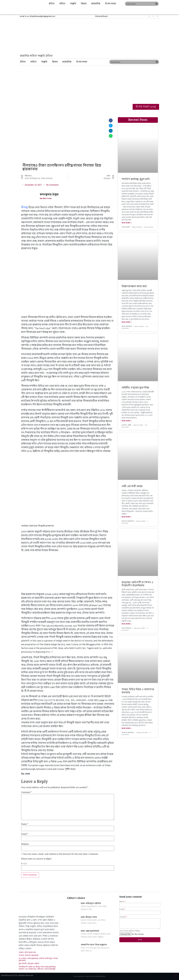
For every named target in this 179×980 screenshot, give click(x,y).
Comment (26, 792)
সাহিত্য (62, 4)
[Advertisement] (89, 84)
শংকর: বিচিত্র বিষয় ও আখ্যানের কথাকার (138, 691)
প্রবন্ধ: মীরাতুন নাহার (89, 917)
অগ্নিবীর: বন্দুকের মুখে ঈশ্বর (135, 388)
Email (25, 834)
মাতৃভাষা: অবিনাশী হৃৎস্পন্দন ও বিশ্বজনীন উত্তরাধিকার (137, 584)
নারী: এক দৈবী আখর (132, 486)
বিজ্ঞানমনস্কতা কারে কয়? (134, 286)
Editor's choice (76, 898)
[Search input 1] (140, 4)
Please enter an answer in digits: (36, 859)
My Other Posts (47, 198)
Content (123, 917)
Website (25, 844)
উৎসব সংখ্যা (111, 4)
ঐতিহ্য (52, 4)
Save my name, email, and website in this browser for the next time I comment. (61, 854)
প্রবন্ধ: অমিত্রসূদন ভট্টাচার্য (91, 903)
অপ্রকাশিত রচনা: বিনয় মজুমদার (94, 945)
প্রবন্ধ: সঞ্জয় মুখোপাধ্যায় (90, 931)
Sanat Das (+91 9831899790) (95, 976)
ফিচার (84, 4)
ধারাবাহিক (96, 4)
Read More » (127, 223)
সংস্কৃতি (73, 4)
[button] (101, 16)
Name (25, 824)
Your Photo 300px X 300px (130, 931)
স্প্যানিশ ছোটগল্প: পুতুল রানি (136, 179)
